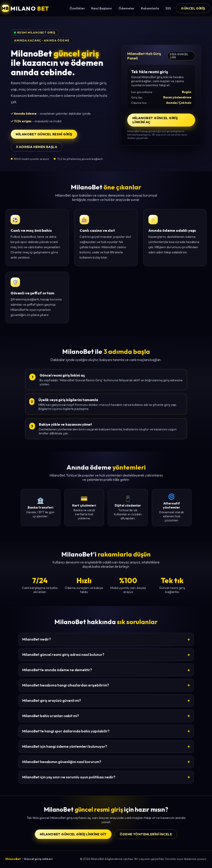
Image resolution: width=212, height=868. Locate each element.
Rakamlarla (150, 8)
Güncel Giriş (193, 8)
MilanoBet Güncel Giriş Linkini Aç (155, 120)
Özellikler (77, 8)
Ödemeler (126, 8)
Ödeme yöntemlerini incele (146, 834)
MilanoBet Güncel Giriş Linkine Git (73, 834)
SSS (168, 8)
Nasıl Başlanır (102, 8)
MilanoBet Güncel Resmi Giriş (44, 134)
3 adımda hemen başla (37, 147)
